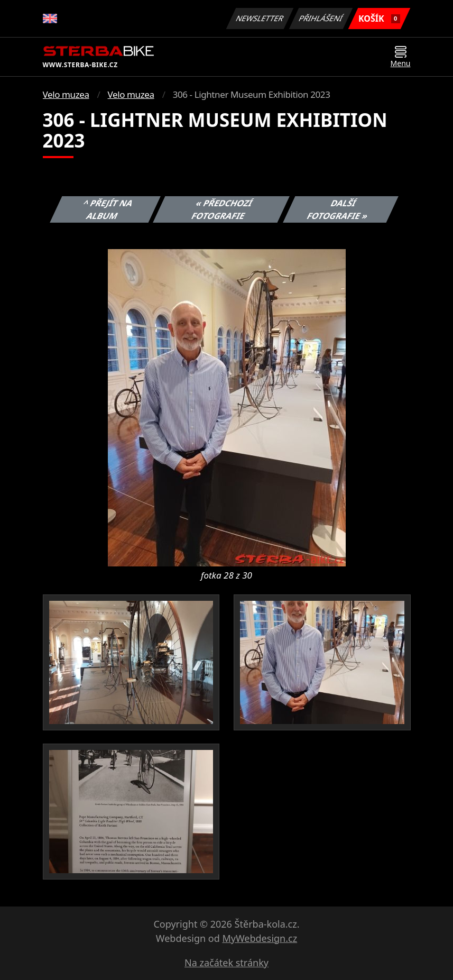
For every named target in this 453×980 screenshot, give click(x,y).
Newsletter (260, 18)
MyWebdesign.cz (260, 938)
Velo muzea (66, 94)
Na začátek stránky (227, 963)
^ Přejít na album (108, 209)
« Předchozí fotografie (223, 209)
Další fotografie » (338, 209)
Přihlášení (321, 18)
